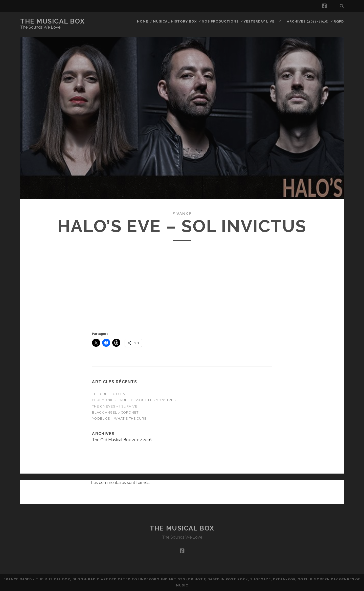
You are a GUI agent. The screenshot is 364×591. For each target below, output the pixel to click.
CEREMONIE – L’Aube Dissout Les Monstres (134, 400)
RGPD (339, 21)
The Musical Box (52, 21)
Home (143, 21)
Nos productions (220, 21)
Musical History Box (175, 21)
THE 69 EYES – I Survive (115, 406)
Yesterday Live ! (260, 21)
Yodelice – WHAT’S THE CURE (119, 419)
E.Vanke (182, 214)
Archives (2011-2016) (308, 21)
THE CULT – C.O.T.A (109, 394)
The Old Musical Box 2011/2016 (122, 440)
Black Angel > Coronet (115, 412)
